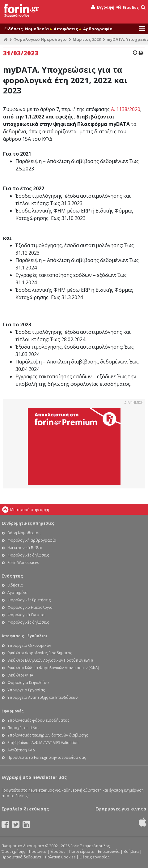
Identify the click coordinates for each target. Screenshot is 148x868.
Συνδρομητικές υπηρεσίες (28, 523)
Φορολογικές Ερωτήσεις (29, 600)
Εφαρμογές (13, 711)
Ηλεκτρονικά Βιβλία (25, 548)
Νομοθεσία (38, 29)
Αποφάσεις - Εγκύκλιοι (24, 636)
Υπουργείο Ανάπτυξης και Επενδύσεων (42, 697)
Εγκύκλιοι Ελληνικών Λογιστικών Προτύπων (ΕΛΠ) (50, 660)
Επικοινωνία (109, 851)
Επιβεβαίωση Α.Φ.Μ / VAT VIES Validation (43, 743)
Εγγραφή (103, 7)
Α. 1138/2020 (126, 109)
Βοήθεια (131, 851)
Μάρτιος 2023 (87, 39)
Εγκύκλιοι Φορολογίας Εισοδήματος (40, 653)
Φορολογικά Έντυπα (26, 615)
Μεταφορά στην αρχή (30, 510)
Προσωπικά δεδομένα (21, 857)
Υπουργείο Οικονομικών (29, 645)
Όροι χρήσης (13, 851)
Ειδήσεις (14, 29)
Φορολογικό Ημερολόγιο (40, 39)
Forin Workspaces (23, 563)
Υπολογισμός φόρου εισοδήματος (38, 720)
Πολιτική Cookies (60, 857)
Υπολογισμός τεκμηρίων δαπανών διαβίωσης (48, 735)
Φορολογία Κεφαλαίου (28, 683)
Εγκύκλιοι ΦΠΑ (20, 675)
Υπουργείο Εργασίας (26, 690)
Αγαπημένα (17, 593)
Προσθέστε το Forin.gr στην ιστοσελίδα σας (47, 757)
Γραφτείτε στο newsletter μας (28, 790)
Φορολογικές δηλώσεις (28, 555)
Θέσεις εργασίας (94, 857)
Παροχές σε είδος (23, 728)
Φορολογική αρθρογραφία (32, 540)
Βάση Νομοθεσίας (24, 533)
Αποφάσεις (67, 29)
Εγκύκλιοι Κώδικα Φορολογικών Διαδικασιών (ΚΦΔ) (53, 668)
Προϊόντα (38, 851)
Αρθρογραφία (98, 29)
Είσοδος (128, 8)
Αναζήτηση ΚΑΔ (21, 750)
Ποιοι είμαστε (82, 851)
